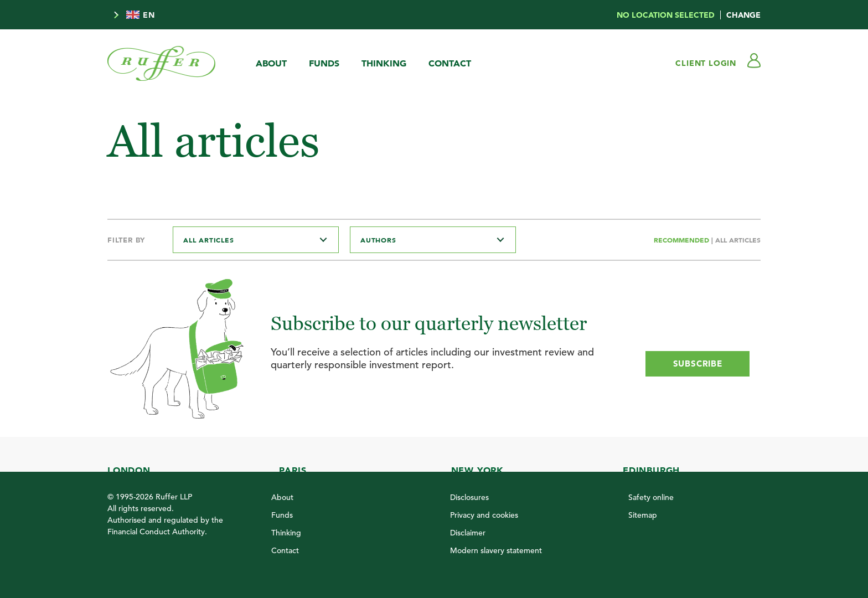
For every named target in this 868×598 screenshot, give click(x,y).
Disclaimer (468, 533)
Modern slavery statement (496, 550)
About (271, 63)
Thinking (384, 63)
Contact (450, 63)
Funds (324, 63)
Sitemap (643, 515)
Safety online (651, 497)
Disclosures (469, 497)
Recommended (683, 240)
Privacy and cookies (484, 515)
